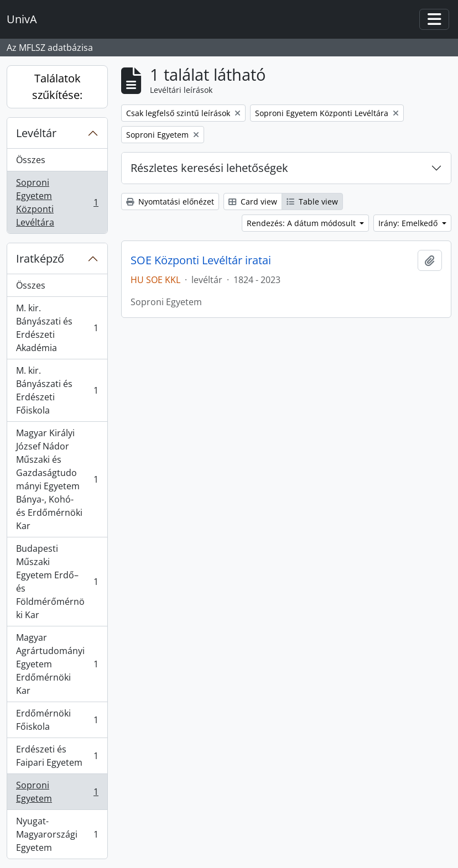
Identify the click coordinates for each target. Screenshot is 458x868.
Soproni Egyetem (57, 792)
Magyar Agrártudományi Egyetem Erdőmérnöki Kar (57, 664)
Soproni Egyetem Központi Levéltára (57, 202)
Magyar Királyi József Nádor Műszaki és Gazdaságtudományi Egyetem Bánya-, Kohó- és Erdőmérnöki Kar (57, 479)
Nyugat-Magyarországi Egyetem (57, 834)
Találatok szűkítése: (57, 87)
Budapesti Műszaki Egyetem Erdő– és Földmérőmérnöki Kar (57, 582)
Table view (312, 202)
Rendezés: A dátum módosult (302, 223)
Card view (253, 202)
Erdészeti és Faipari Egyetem (57, 756)
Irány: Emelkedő (409, 223)
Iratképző (40, 258)
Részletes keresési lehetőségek (209, 168)
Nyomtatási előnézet (170, 202)
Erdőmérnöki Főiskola (57, 720)
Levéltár (36, 133)
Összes (31, 160)
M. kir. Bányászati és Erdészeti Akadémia (57, 328)
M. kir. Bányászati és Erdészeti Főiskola (57, 390)
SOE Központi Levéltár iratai (201, 260)
